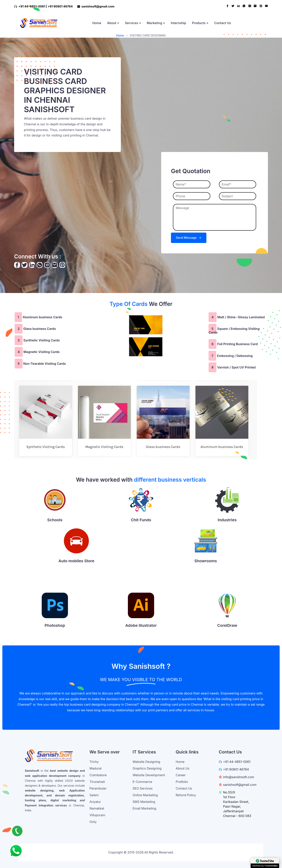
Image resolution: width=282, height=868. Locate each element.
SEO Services (143, 788)
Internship (178, 23)
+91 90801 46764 (60, 6)
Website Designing (146, 762)
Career (181, 775)
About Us (183, 768)
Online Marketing (145, 795)
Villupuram (97, 815)
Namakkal (97, 808)
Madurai (96, 768)
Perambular (98, 788)
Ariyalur (95, 802)
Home (97, 23)
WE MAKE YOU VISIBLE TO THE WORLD (141, 680)
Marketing (156, 23)
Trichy (94, 762)
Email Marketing (144, 808)
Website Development (149, 775)
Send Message (189, 238)
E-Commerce (142, 782)
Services (133, 23)
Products (200, 23)
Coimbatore (98, 775)
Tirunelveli (97, 782)
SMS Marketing (144, 802)
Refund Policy (186, 795)
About (113, 23)
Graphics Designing (147, 768)
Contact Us (223, 23)
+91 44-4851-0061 (237, 762)
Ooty (93, 822)
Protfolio (182, 782)
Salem (94, 795)
